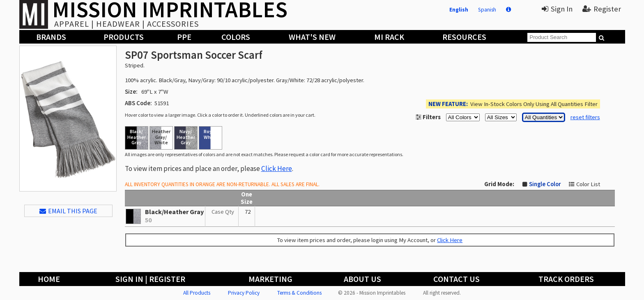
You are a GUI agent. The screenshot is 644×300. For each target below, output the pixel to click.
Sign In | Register (150, 279)
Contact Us (457, 279)
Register (602, 9)
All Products (197, 293)
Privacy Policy (244, 293)
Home (49, 279)
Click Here (277, 168)
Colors (236, 37)
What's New (312, 37)
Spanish (487, 10)
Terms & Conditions (299, 293)
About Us (362, 279)
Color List (588, 184)
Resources (464, 37)
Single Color (545, 184)
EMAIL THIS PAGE (68, 211)
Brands (51, 37)
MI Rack (389, 37)
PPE (184, 37)
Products (124, 37)
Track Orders (566, 279)
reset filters (585, 117)
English (459, 10)
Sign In (557, 9)
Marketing (270, 279)
